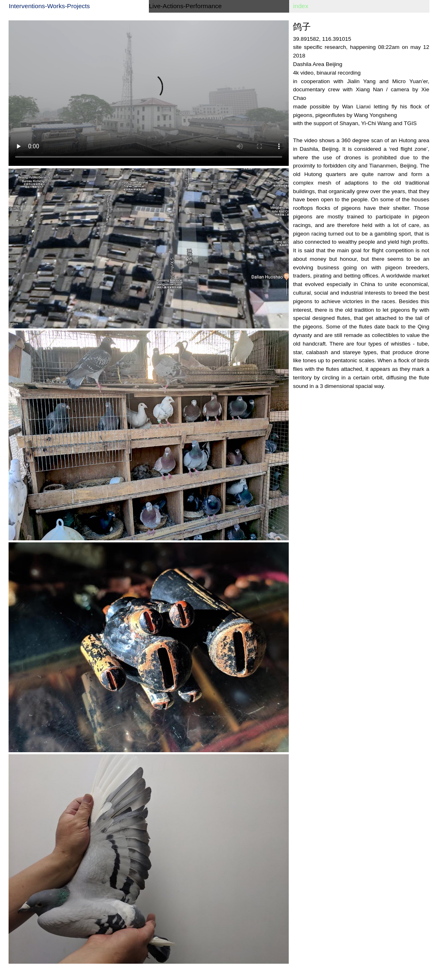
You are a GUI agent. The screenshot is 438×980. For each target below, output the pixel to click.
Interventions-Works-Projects (49, 6)
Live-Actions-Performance (185, 6)
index (301, 6)
